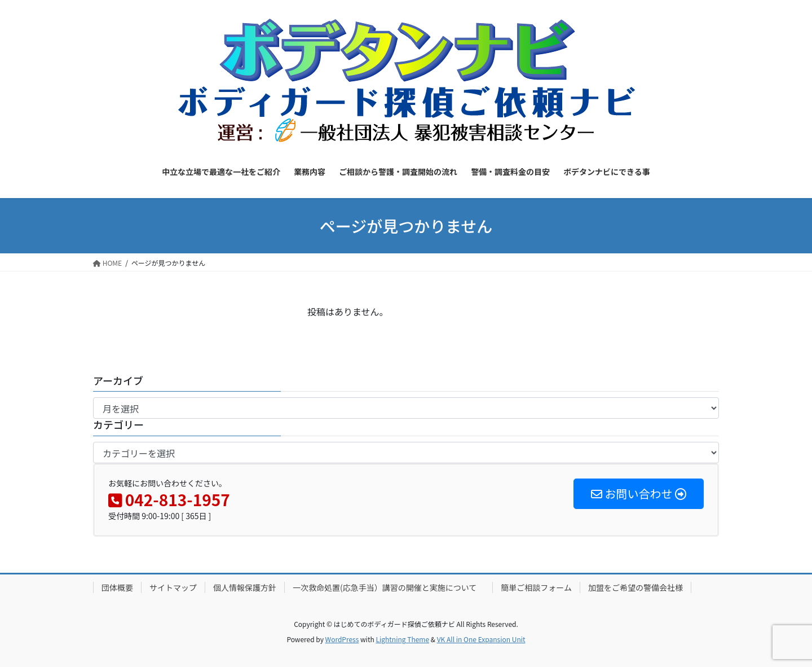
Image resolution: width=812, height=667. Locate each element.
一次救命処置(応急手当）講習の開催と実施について (389, 587)
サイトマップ (173, 587)
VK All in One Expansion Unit (481, 639)
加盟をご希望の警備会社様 (636, 587)
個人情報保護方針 (245, 587)
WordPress (342, 639)
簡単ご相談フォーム (536, 587)
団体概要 (117, 587)
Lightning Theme (402, 639)
